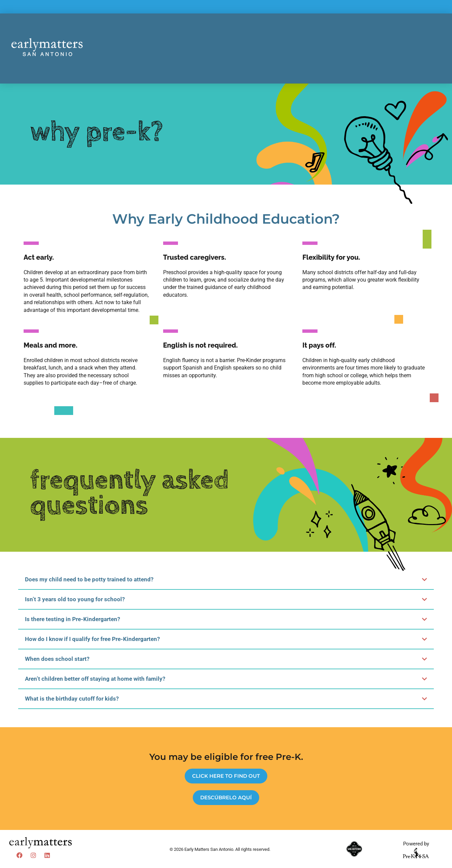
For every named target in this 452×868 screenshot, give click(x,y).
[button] (226, 580)
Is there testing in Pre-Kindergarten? (72, 619)
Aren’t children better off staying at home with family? (95, 679)
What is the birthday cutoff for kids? (72, 699)
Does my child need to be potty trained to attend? (89, 579)
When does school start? (57, 659)
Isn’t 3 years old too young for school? (75, 599)
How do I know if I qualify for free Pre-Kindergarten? (92, 639)
